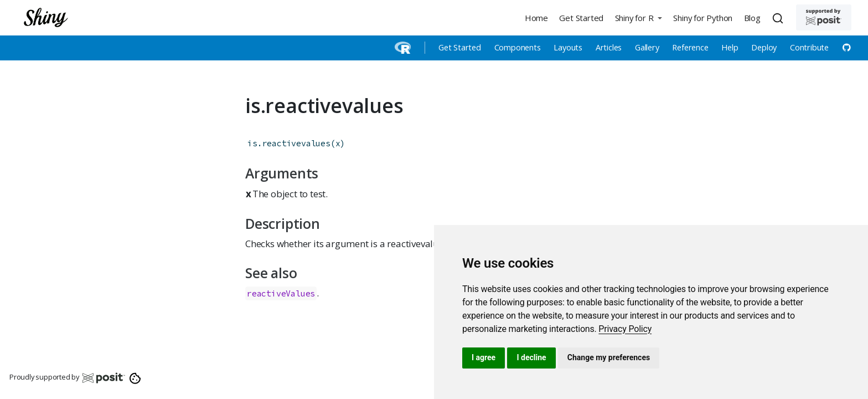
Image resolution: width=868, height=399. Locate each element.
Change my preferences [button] (609, 357)
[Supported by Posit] (824, 17)
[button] (638, 17)
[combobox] (779, 18)
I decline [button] (531, 357)
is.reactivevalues (289, 143)
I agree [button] (484, 357)
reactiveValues (281, 293)
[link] (625, 329)
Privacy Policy (625, 329)
